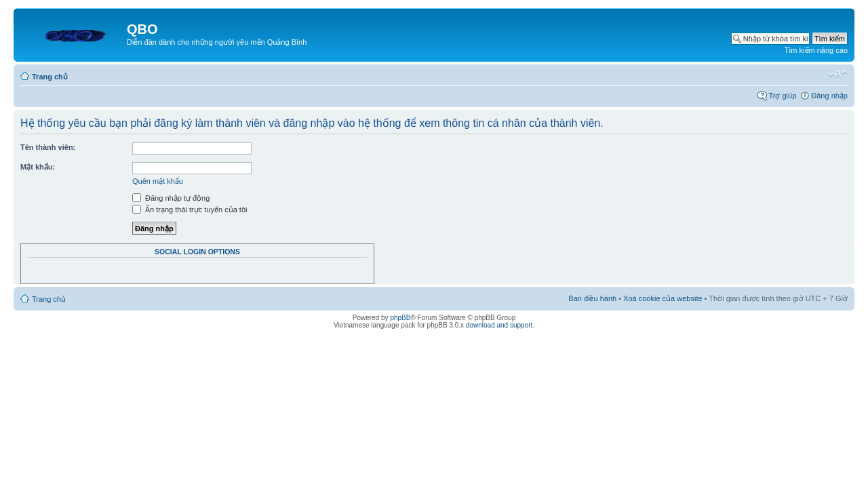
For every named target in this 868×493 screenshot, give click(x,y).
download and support (499, 325)
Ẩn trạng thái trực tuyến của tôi (190, 210)
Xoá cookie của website (663, 298)
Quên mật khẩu (158, 181)
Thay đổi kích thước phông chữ (838, 74)
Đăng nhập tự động (171, 198)
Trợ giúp (782, 96)
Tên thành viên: (48, 147)
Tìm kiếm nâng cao (816, 50)
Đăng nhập (829, 96)
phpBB (400, 318)
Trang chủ (50, 77)
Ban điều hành (592, 298)
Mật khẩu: (38, 167)
